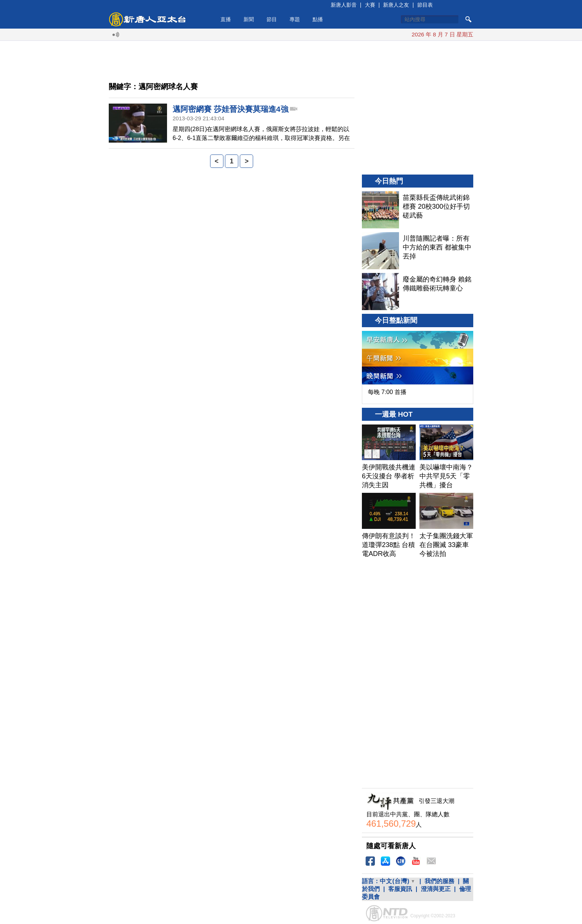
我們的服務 (439, 881)
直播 (226, 19)
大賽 (370, 5)
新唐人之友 (396, 5)
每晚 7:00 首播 (387, 392)
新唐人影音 (344, 5)
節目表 (425, 5)
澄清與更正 (436, 889)
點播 (318, 19)
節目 (272, 19)
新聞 (249, 19)
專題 (295, 19)
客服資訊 (400, 889)
